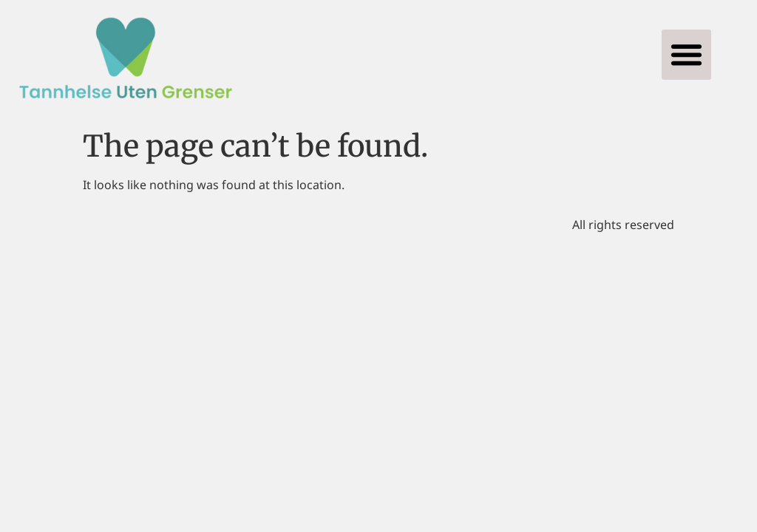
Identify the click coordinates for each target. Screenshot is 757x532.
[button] (687, 55)
